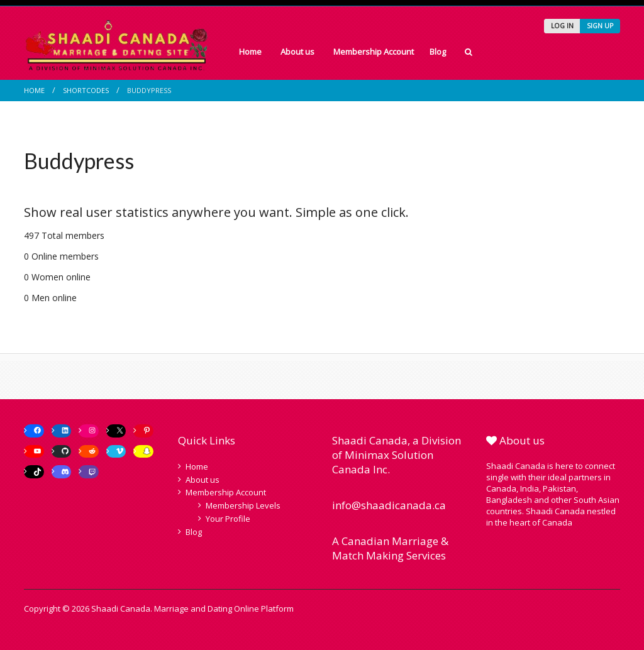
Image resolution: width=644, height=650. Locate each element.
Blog (438, 52)
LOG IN (562, 26)
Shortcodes (86, 90)
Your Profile (228, 519)
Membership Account (374, 52)
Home (250, 52)
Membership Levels (243, 505)
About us (297, 52)
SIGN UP (600, 26)
